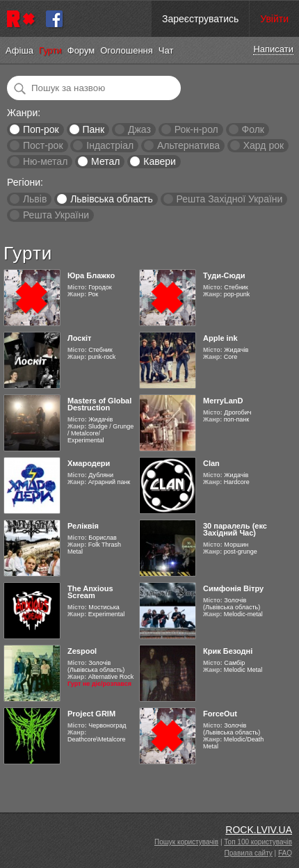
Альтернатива (188, 145)
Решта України (56, 215)
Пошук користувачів (186, 842)
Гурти (50, 50)
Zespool (82, 651)
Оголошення (127, 50)
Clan (211, 463)
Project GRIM (91, 714)
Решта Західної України (229, 199)
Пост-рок (43, 145)
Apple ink (220, 338)
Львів (35, 199)
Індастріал (110, 145)
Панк (93, 129)
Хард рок (264, 145)
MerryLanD (223, 401)
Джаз (139, 129)
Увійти (274, 19)
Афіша (19, 50)
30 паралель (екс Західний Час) (235, 529)
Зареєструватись (200, 19)
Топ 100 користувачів (258, 842)
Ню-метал (45, 161)
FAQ (285, 853)
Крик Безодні (228, 651)
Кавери (160, 161)
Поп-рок (41, 129)
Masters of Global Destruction (99, 404)
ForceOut (220, 714)
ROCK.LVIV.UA (259, 830)
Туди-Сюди (224, 275)
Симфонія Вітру (233, 588)
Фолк (253, 129)
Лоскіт (79, 338)
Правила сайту (249, 853)
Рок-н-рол (196, 129)
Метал (105, 161)
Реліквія (83, 526)
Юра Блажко (91, 275)
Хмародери (89, 463)
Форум (81, 50)
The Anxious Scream (90, 592)
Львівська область (112, 199)
